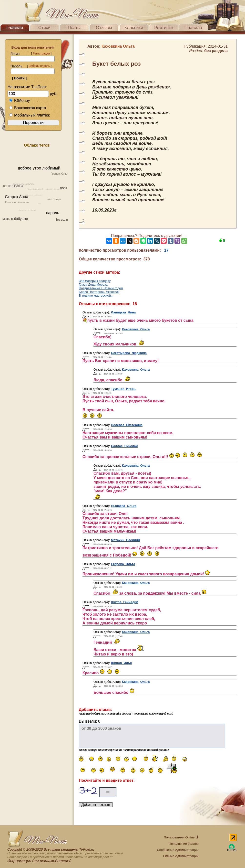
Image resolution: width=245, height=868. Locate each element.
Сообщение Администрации (178, 850)
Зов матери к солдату (95, 281)
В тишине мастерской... (96, 295)
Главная (15, 28)
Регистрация (41, 54)
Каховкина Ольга (136, 329)
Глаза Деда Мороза (93, 284)
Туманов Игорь (123, 389)
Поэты (74, 28)
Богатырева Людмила (129, 353)
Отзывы (104, 28)
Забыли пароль (39, 66)
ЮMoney (19, 101)
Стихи (44, 28)
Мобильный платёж (29, 115)
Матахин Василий (125, 540)
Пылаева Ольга (124, 506)
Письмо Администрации (181, 856)
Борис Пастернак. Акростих (99, 292)
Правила (193, 28)
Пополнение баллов (184, 844)
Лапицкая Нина (123, 312)
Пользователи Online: (181, 837)
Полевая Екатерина (127, 425)
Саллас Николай (124, 446)
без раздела (216, 51)
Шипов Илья (121, 663)
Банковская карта (28, 108)
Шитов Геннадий (125, 602)
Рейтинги (163, 28)
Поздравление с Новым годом (101, 288)
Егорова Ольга (123, 564)
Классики (134, 28)
